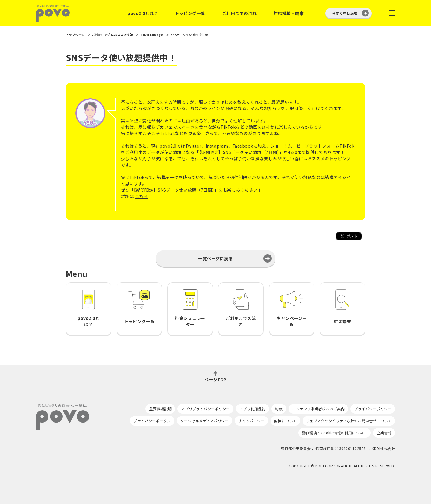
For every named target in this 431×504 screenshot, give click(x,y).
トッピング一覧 (190, 13)
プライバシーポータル (152, 421)
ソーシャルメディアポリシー (205, 421)
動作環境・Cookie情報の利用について (334, 433)
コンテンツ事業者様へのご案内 (318, 409)
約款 (279, 409)
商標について (285, 421)
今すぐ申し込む (345, 13)
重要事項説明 (160, 409)
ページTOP (215, 379)
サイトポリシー (251, 421)
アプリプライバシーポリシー (205, 409)
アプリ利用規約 (252, 409)
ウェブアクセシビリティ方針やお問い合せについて (349, 421)
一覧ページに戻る (215, 258)
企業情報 (384, 433)
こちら (141, 196)
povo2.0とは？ (143, 13)
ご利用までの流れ (239, 13)
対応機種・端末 (289, 13)
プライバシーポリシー (373, 409)
